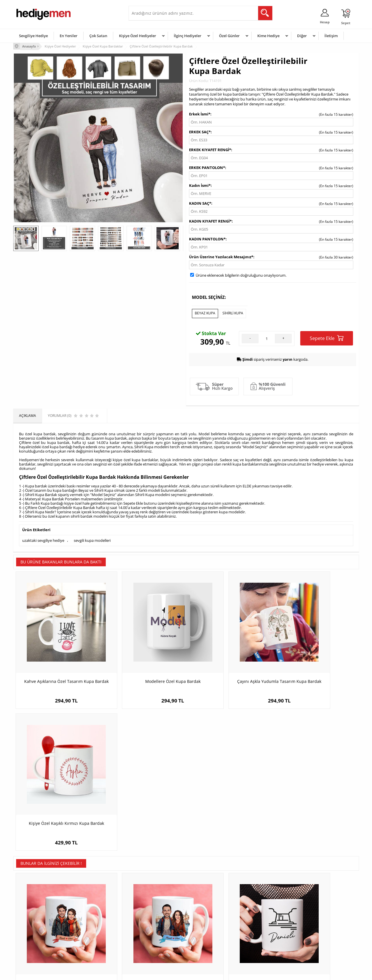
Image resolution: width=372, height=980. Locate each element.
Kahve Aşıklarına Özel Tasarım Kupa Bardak (56, 662)
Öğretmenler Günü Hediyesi (212, 940)
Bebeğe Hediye (259, 931)
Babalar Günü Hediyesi (207, 948)
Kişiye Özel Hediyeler (138, 36)
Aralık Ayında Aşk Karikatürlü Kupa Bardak (56, 801)
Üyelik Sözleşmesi (31, 914)
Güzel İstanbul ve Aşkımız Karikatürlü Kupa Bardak (143, 801)
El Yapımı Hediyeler (89, 931)
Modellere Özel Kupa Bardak (143, 659)
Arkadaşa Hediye (260, 940)
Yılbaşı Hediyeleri (203, 922)
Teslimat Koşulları (30, 905)
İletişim (331, 36)
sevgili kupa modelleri (92, 539)
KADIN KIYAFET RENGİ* (210, 221)
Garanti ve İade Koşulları (36, 931)
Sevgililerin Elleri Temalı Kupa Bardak (316, 798)
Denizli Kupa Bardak (229, 798)
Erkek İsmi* (200, 113)
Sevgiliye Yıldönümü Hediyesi (155, 948)
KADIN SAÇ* (200, 203)
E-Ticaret (169, 973)
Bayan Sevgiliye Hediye (150, 940)
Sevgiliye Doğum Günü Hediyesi (157, 922)
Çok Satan (98, 36)
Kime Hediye (268, 36)
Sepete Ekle (327, 337)
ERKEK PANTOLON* (207, 167)
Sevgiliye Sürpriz (87, 940)
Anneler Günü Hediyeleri (209, 931)
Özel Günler (229, 36)
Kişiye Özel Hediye (88, 905)
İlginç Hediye (257, 948)
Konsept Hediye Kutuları (151, 905)
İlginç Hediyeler (188, 36)
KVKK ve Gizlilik (28, 940)
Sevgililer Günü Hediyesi (208, 905)
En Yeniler (69, 36)
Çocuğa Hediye (259, 922)
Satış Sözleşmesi (30, 922)
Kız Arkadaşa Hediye (90, 922)
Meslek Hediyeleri (88, 948)
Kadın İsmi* (200, 185)
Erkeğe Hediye (258, 905)
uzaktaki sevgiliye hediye (43, 539)
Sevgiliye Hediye (33, 36)
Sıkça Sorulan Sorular (33, 948)
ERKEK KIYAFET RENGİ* (210, 149)
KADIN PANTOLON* (207, 238)
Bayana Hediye (259, 914)
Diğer (302, 36)
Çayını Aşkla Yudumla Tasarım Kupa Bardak (229, 662)
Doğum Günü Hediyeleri (208, 914)
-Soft (156, 973)
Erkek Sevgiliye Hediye (149, 931)
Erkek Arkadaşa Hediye (92, 914)
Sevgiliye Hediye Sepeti (150, 914)
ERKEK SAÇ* (200, 131)
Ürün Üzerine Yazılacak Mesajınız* (221, 256)
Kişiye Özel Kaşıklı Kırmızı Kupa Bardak (316, 662)
